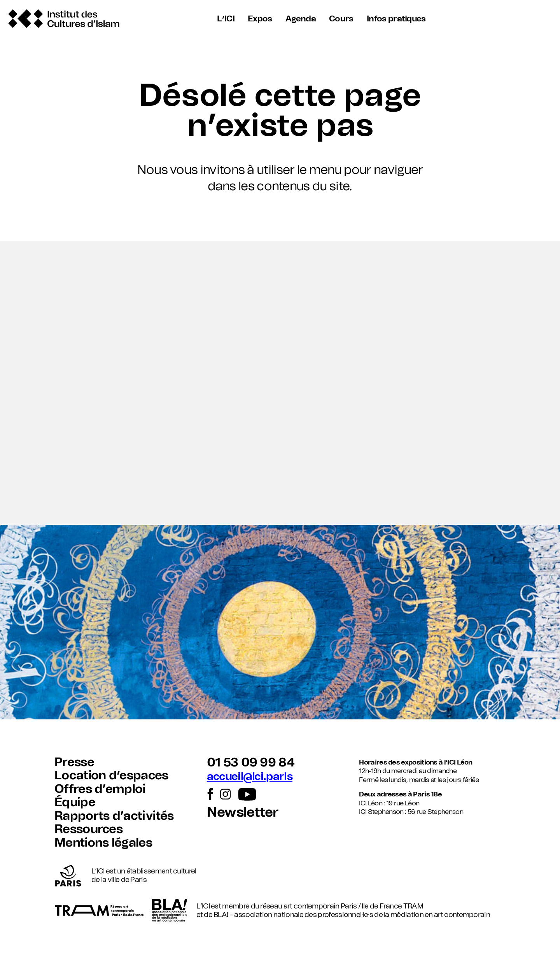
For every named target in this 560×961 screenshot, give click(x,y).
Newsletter (243, 813)
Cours (341, 19)
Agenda (301, 19)
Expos (260, 19)
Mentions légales (103, 843)
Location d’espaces (111, 776)
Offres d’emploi (100, 789)
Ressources (88, 829)
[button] (280, 383)
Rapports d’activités (114, 816)
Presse (74, 762)
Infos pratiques (395, 19)
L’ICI (227, 19)
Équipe (75, 802)
